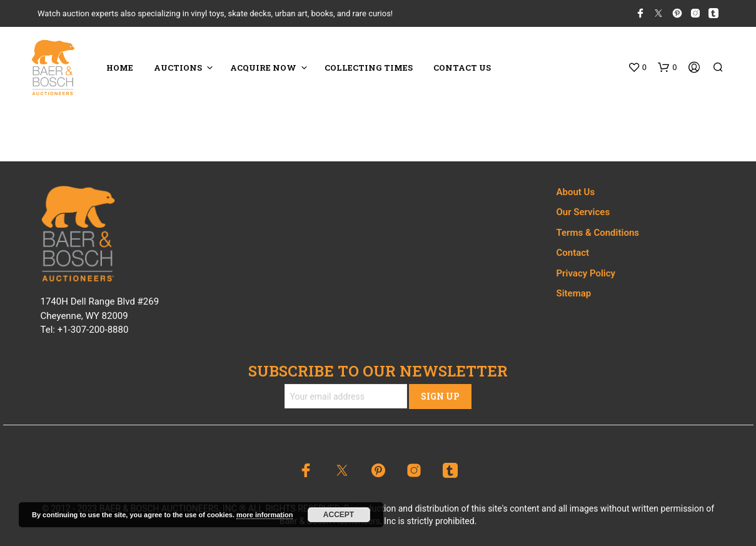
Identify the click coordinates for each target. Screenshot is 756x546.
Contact (573, 253)
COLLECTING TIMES (369, 68)
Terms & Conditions (598, 233)
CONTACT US (462, 68)
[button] (637, 68)
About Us (576, 192)
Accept (339, 515)
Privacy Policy (586, 273)
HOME (120, 68)
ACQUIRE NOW (263, 68)
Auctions (178, 68)
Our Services (583, 212)
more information (265, 515)
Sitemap (574, 293)
